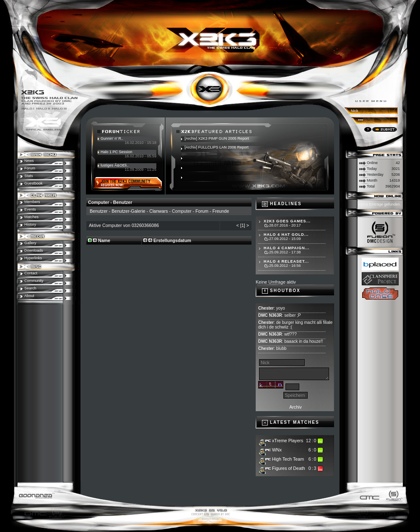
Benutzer (99, 211)
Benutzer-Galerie (128, 211)
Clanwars (158, 211)
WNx (277, 450)
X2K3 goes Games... (287, 221)
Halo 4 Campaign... (286, 248)
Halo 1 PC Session (117, 152)
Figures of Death (289, 468)
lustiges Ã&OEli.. (115, 165)
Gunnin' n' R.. (112, 138)
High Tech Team (288, 459)
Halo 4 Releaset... (286, 261)
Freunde (221, 211)
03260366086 (145, 225)
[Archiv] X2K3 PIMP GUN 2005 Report (216, 138)
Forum (202, 211)
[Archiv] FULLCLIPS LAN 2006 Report (216, 147)
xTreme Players (288, 441)
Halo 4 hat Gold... (286, 235)
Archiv (296, 407)
